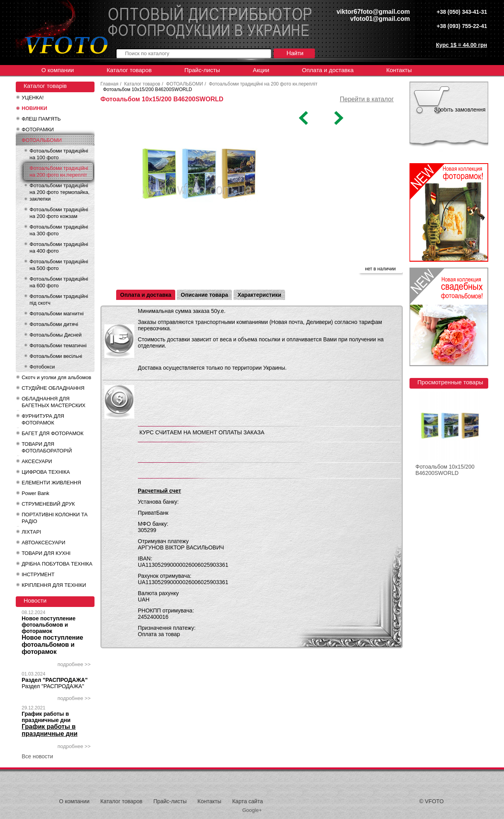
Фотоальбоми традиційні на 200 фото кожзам (59, 213)
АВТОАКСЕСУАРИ (44, 543)
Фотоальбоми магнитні (57, 314)
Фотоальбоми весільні (56, 356)
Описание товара (204, 295)
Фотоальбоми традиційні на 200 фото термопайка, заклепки (59, 192)
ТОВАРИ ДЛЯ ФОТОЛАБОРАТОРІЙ (47, 447)
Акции (261, 70)
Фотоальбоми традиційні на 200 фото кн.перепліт (59, 171)
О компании (58, 70)
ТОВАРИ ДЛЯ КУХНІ (46, 553)
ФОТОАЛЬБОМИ (42, 140)
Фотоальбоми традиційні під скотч (59, 300)
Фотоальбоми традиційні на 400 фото (59, 248)
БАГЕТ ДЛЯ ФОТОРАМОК (53, 433)
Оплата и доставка (328, 70)
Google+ (252, 810)
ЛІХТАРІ (31, 532)
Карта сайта (248, 801)
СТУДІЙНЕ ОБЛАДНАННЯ (53, 388)
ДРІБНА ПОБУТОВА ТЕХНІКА (57, 564)
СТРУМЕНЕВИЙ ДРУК (48, 504)
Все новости (37, 756)
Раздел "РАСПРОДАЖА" (55, 680)
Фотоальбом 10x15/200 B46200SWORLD (445, 470)
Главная (109, 84)
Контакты (399, 70)
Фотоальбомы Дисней (56, 335)
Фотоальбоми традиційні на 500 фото (59, 265)
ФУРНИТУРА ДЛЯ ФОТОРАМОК (43, 419)
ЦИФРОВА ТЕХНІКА (46, 472)
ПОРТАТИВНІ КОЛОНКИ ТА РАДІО (55, 518)
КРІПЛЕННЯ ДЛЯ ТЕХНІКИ (54, 585)
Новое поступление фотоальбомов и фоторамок (49, 625)
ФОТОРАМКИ (38, 129)
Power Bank (35, 493)
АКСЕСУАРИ (37, 461)
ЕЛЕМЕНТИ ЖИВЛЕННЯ (51, 483)
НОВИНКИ (34, 108)
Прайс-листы (202, 70)
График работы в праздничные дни (46, 717)
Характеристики (259, 295)
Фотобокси (42, 367)
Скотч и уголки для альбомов (57, 377)
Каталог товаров (129, 70)
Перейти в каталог (367, 99)
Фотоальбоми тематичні (58, 345)
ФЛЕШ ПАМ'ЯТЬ (41, 119)
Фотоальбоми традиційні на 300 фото (59, 230)
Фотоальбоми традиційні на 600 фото (59, 282)
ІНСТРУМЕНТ (38, 574)
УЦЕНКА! (33, 98)
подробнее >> (74, 664)
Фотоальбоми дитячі (54, 324)
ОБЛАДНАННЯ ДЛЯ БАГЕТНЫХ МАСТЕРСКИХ (54, 402)
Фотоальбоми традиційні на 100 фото (59, 154)
